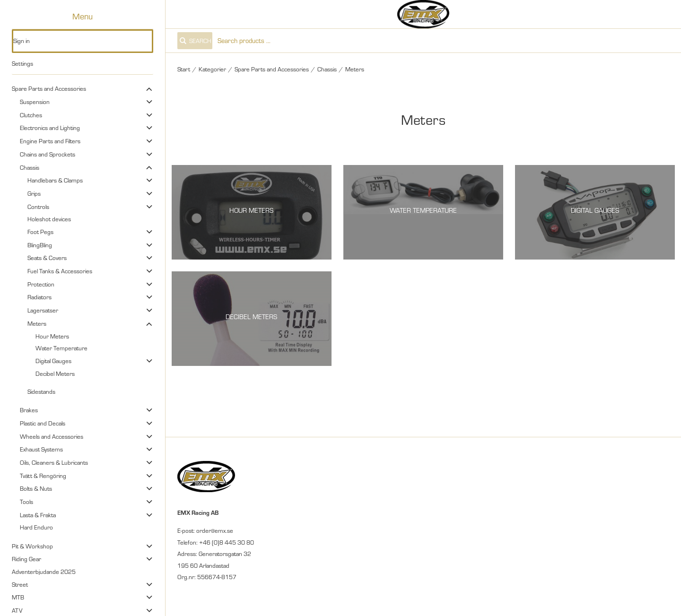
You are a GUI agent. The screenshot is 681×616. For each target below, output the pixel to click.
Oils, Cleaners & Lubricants (54, 462)
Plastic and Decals (43, 423)
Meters (37, 323)
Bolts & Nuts (36, 488)
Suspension (35, 102)
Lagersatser (43, 310)
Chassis (30, 167)
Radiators (39, 297)
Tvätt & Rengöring (43, 476)
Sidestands (41, 391)
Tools (26, 502)
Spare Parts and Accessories (49, 88)
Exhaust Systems (41, 449)
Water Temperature (61, 348)
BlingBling (40, 245)
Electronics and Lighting (50, 128)
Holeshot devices (49, 219)
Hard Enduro (36, 527)
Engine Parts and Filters (50, 141)
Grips (34, 193)
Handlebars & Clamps (55, 180)
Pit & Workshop (32, 546)
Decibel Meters (55, 373)
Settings (22, 63)
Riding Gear (26, 559)
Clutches (31, 115)
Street (20, 584)
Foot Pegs (40, 232)
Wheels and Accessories (52, 436)
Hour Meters (52, 336)
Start (184, 69)
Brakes (29, 410)
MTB (18, 597)
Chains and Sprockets (48, 154)
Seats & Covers (47, 258)
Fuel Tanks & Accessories (60, 271)
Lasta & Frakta (38, 515)
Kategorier (212, 69)
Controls (38, 207)
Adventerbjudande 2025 (44, 572)
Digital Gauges (53, 361)
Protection (41, 284)
